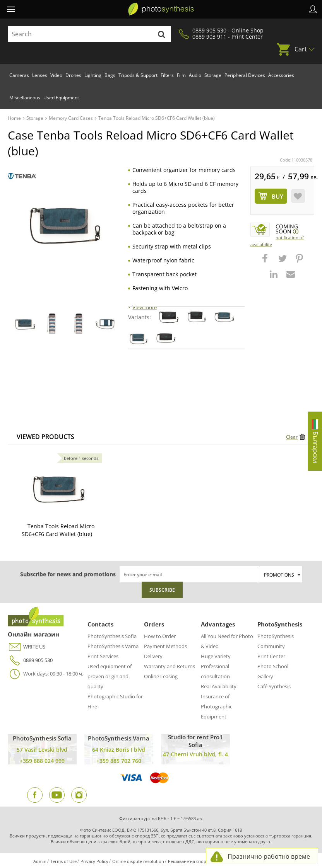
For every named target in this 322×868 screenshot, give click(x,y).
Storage (213, 75)
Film (181, 75)
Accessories (281, 75)
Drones (73, 75)
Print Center (271, 656)
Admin (40, 861)
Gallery (265, 676)
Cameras (19, 75)
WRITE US (27, 647)
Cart (301, 49)
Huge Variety (216, 656)
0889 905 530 (30, 660)
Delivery (153, 656)
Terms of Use (63, 861)
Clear (292, 437)
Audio (195, 75)
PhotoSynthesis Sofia (112, 636)
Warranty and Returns (170, 666)
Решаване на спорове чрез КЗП (201, 861)
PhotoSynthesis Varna (113, 646)
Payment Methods (165, 646)
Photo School (273, 666)
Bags (110, 75)
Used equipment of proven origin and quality (110, 676)
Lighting (93, 75)
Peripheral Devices (245, 75)
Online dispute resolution (138, 861)
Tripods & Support (138, 75)
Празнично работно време (269, 856)
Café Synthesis (274, 686)
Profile (313, 9)
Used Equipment (61, 98)
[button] (266, 262)
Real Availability (219, 686)
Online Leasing (161, 676)
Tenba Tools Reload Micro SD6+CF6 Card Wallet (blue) (58, 530)
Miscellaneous (25, 98)
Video (56, 75)
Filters (167, 75)
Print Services (103, 656)
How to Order (160, 636)
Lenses (40, 75)
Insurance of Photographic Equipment (217, 706)
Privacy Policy (94, 861)
